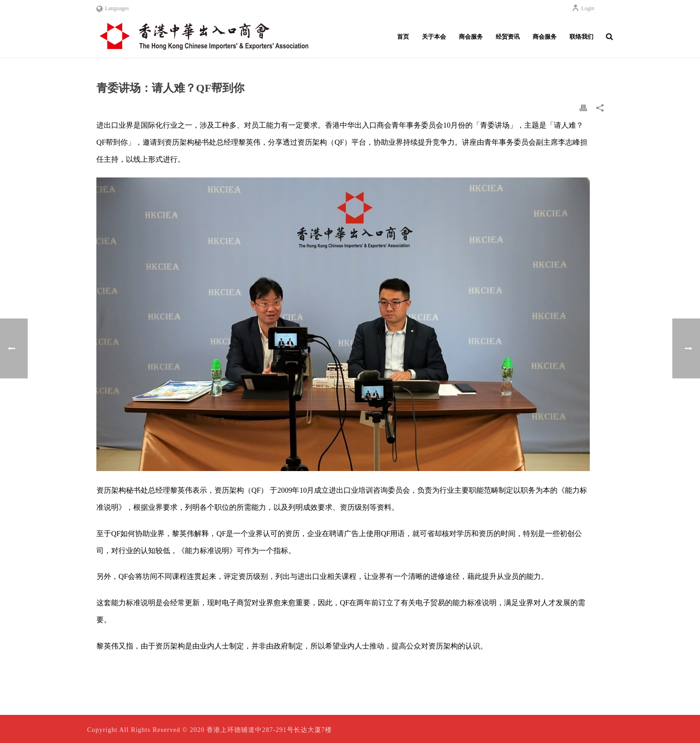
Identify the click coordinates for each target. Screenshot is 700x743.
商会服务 (471, 37)
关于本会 (434, 37)
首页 (403, 37)
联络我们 (581, 37)
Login (583, 8)
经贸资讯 (508, 37)
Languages (113, 8)
